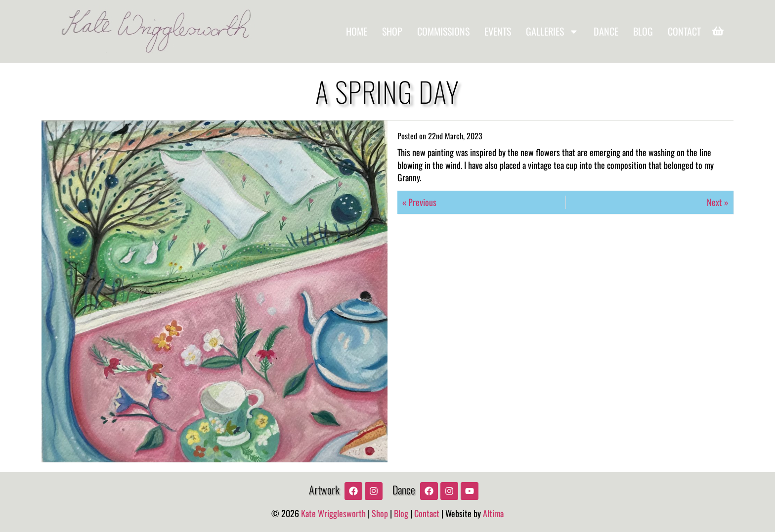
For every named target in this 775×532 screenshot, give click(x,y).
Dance (606, 31)
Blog (643, 31)
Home (357, 31)
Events (498, 31)
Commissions (443, 31)
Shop (392, 31)
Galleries (552, 32)
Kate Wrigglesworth (333, 513)
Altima (493, 513)
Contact (684, 31)
